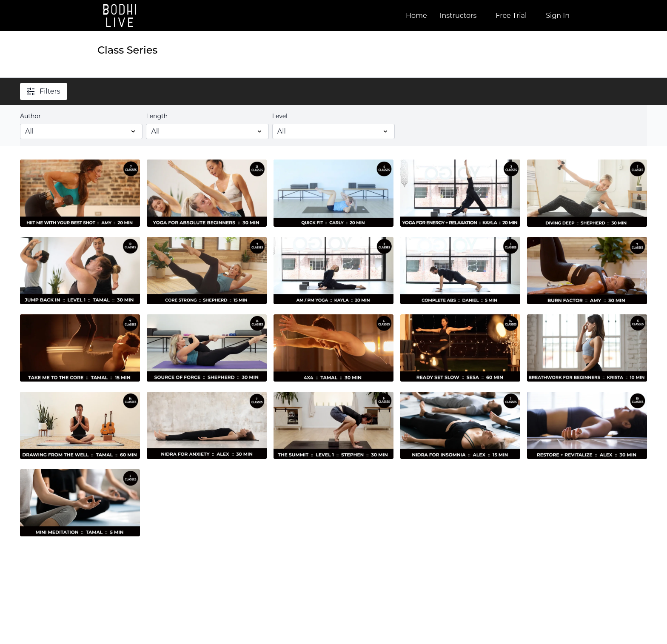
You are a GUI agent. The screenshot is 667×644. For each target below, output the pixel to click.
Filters (44, 91)
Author (30, 116)
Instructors (458, 16)
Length (157, 116)
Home (416, 16)
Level (280, 116)
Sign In (558, 16)
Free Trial (511, 16)
